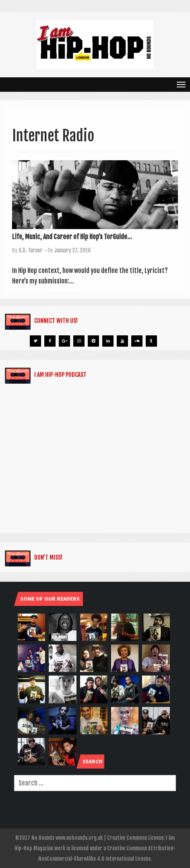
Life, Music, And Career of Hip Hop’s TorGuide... (72, 237)
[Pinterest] (93, 341)
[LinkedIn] (108, 341)
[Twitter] (35, 341)
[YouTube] (122, 341)
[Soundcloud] (137, 341)
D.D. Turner (30, 250)
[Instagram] (79, 341)
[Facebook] (50, 341)
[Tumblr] (151, 341)
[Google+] (64, 341)
